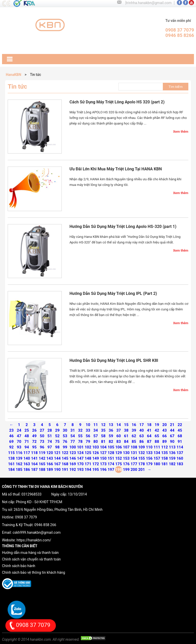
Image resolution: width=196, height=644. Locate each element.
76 (65, 442)
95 (34, 447)
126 (96, 453)
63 (142, 436)
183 (180, 464)
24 (19, 430)
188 (42, 470)
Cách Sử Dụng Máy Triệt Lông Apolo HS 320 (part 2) (117, 102)
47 (19, 436)
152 (119, 458)
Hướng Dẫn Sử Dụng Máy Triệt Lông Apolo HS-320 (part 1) (123, 227)
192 (73, 470)
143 (50, 458)
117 (27, 453)
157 (157, 458)
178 (142, 464)
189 (50, 470)
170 (80, 464)
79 (88, 442)
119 (42, 453)
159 (172, 458)
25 (27, 430)
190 (57, 470)
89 (164, 442)
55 (80, 436)
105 (111, 447)
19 (157, 425)
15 (126, 425)
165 (42, 464)
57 (96, 436)
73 (42, 442)
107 (126, 447)
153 (126, 458)
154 (134, 458)
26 (34, 430)
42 (157, 430)
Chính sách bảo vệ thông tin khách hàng (34, 572)
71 (27, 442)
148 (88, 458)
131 (134, 453)
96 (42, 447)
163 (27, 464)
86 (142, 442)
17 (142, 425)
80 (96, 442)
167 (57, 464)
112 (165, 447)
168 (65, 464)
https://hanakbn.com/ (34, 540)
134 (157, 453)
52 (57, 436)
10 (88, 425)
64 (149, 436)
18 (149, 425)
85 (134, 442)
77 (73, 442)
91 (180, 442)
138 (11, 458)
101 (80, 447)
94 (27, 447)
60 (119, 436)
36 (111, 430)
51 (50, 436)
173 (103, 464)
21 (172, 425)
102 (88, 447)
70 (19, 442)
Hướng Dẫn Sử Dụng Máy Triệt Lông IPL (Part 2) (113, 293)
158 (165, 458)
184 (11, 470)
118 (34, 453)
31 (73, 430)
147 (80, 458)
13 (111, 425)
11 (96, 425)
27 (42, 430)
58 (103, 436)
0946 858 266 (45, 525)
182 (172, 464)
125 (88, 453)
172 (96, 464)
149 (96, 458)
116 (19, 453)
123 (73, 453)
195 (96, 470)
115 (11, 453)
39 (134, 430)
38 (126, 430)
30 (65, 430)
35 (103, 430)
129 (119, 453)
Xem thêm (181, 132)
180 (157, 464)
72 (34, 442)
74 (50, 442)
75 (57, 442)
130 (126, 453)
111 (157, 447)
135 (165, 453)
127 (103, 453)
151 (111, 458)
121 (57, 453)
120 (50, 453)
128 (111, 453)
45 (180, 430)
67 (172, 436)
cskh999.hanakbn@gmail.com (36, 532)
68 (180, 436)
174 (111, 464)
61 (126, 436)
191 (65, 470)
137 (180, 453)
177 (134, 464)
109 (142, 447)
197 (111, 470)
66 (164, 436)
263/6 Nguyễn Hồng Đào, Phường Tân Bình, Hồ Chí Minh (58, 510)
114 (180, 447)
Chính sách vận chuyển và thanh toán (31, 559)
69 (11, 442)
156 (149, 458)
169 (73, 464)
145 (65, 458)
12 (103, 425)
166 (50, 464)
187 (34, 470)
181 (165, 464)
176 (126, 464)
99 (65, 447)
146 (73, 458)
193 (80, 470)
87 (149, 442)
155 (142, 458)
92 (11, 447)
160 (180, 458)
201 (142, 470)
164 (34, 464)
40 (142, 430)
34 (96, 430)
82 (111, 442)
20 (164, 425)
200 (134, 470)
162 (19, 464)
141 (34, 458)
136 (172, 453)
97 (50, 447)
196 (103, 470)
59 (111, 436)
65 (157, 436)
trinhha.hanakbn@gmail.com (149, 3)
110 (149, 447)
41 (149, 430)
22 (180, 425)
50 (42, 436)
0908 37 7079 (26, 517)
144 (57, 458)
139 (19, 458)
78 (80, 442)
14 (119, 425)
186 (27, 470)
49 (34, 436)
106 (119, 447)
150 (103, 458)
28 (50, 430)
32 (80, 430)
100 (73, 447)
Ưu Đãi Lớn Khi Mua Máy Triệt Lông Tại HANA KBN (116, 169)
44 (172, 430)
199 (126, 470)
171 (88, 464)
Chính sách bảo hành (19, 566)
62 (134, 436)
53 (65, 436)
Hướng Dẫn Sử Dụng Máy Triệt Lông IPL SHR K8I (114, 360)
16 (134, 425)
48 (27, 436)
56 (88, 436)
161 (11, 464)
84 (126, 442)
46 (11, 436)
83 (119, 442)
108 (134, 447)
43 (164, 430)
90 (172, 442)
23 (11, 430)
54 (73, 436)
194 (88, 470)
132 (142, 453)
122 (65, 453)
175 (119, 464)
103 (96, 447)
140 (27, 458)
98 (57, 447)
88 (157, 442)
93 (19, 447)
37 (119, 430)
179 (149, 464)
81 (103, 442)
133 (149, 453)
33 (88, 430)
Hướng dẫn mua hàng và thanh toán (30, 553)
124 (80, 453)
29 (57, 430)
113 (172, 447)
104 (103, 447)
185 (19, 470)
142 (42, 458)
